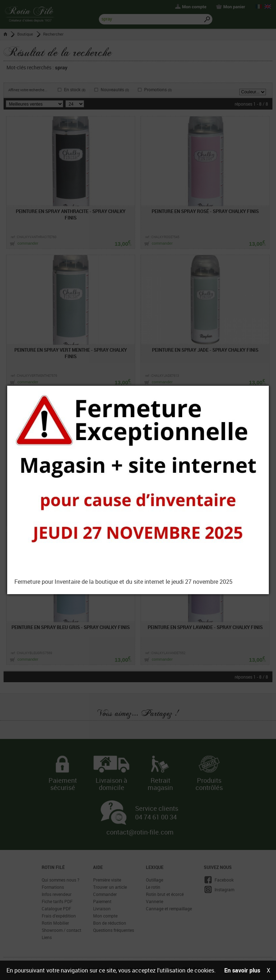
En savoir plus (242, 970)
